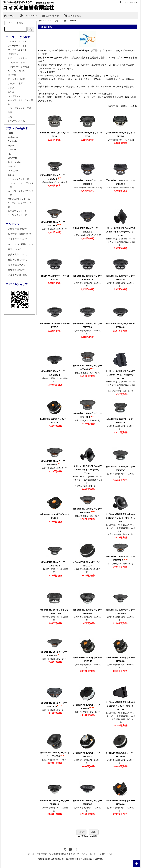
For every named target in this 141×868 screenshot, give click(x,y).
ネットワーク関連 (16, 71)
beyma (11, 145)
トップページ (28, 16)
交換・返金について (18, 254)
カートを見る (72, 16)
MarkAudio (13, 137)
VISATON (12, 158)
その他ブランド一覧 (17, 215)
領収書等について (17, 270)
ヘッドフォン (14, 96)
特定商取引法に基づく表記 (62, 854)
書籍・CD (12, 112)
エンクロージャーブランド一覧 (20, 185)
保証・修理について (18, 260)
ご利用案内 (42, 854)
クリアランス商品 (16, 121)
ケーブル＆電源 (15, 83)
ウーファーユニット (17, 50)
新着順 (134, 106)
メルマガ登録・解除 (18, 275)
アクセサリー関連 (16, 79)
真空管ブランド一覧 (17, 211)
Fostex (11, 133)
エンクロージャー (16, 62)
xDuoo (11, 175)
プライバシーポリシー (87, 854)
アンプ (11, 88)
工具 (10, 117)
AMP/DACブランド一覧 (19, 199)
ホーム (9, 16)
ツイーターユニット (17, 46)
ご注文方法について (18, 229)
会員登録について (17, 265)
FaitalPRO (73, 21)
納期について (15, 249)
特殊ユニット (14, 54)
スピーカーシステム (17, 58)
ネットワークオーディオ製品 (20, 102)
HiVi (10, 154)
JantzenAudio (14, 162)
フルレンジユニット (17, 41)
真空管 (11, 92)
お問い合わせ (50, 16)
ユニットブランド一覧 (57, 21)
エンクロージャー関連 (18, 67)
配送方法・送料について (20, 234)
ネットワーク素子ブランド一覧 (20, 193)
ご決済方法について (18, 239)
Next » (94, 832)
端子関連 (12, 75)
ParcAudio (13, 141)
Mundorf (12, 166)
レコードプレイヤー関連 (19, 108)
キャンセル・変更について (21, 244)
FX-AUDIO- (13, 171)
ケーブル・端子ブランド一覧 (20, 205)
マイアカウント (128, 2)
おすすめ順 (113, 106)
